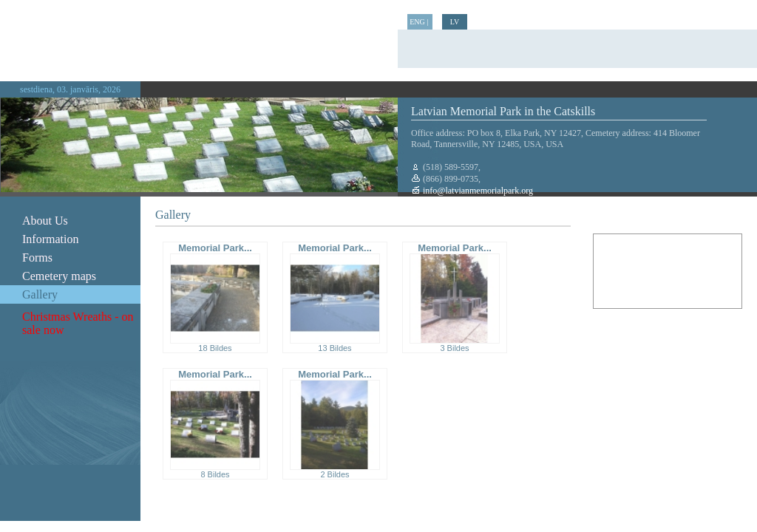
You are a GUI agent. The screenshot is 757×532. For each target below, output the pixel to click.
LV (455, 22)
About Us (45, 221)
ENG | (420, 22)
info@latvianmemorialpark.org (477, 191)
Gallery (40, 294)
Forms (37, 258)
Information (50, 239)
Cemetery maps (59, 276)
